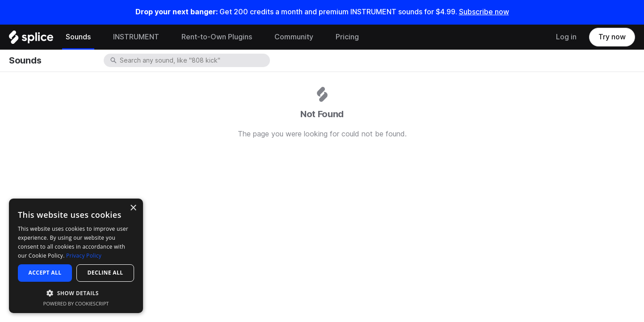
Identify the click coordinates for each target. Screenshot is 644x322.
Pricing (347, 37)
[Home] (31, 39)
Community (294, 37)
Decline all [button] (105, 273)
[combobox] (194, 60)
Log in (566, 37)
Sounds (78, 37)
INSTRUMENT (136, 37)
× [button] (133, 208)
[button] (76, 293)
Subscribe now (484, 12)
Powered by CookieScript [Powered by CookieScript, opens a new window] (76, 303)
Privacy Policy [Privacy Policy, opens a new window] (84, 256)
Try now (612, 37)
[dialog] (76, 256)
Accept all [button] (45, 273)
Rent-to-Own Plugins (217, 37)
